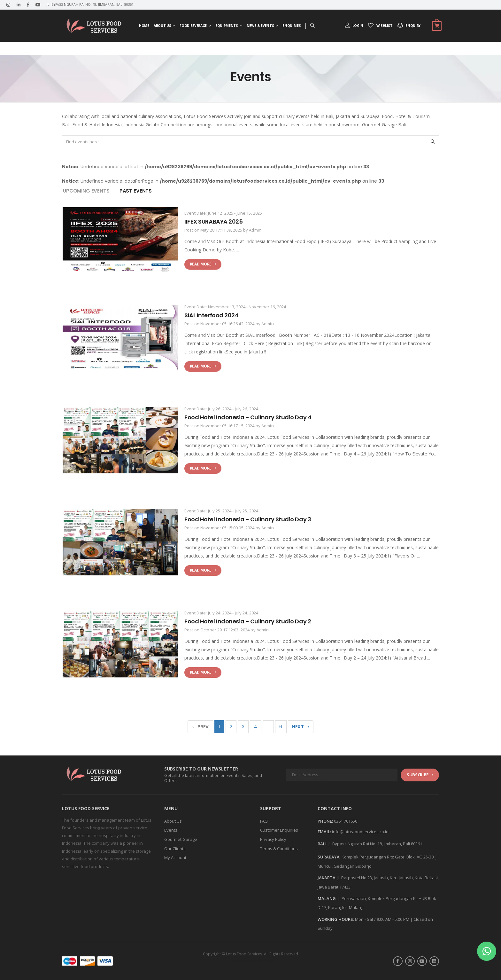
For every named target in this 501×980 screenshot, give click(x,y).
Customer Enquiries (279, 830)
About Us (162, 26)
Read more (203, 264)
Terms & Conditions (279, 849)
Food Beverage (193, 26)
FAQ (264, 821)
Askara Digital (263, 961)
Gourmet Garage (181, 839)
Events (171, 830)
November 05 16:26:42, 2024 (227, 324)
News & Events (260, 26)
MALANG (327, 898)
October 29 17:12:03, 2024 (225, 630)
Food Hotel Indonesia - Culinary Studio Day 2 (248, 621)
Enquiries (292, 26)
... (268, 727)
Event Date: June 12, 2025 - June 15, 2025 (223, 213)
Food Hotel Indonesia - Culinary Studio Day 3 (248, 519)
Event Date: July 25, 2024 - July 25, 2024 (221, 511)
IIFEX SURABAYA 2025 (213, 221)
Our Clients (175, 849)
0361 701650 (346, 821)
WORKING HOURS (335, 919)
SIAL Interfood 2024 (211, 315)
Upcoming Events (86, 191)
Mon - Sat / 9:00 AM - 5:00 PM (382, 919)
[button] (487, 951)
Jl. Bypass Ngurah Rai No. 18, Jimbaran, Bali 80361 (375, 844)
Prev (201, 727)
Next (301, 727)
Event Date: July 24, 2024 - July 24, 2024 (221, 613)
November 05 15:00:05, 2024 (227, 528)
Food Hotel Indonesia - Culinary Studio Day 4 (248, 417)
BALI (322, 844)
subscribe (420, 775)
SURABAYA (329, 857)
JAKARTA (327, 878)
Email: (324, 832)
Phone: (325, 821)
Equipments (227, 26)
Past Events (136, 191)
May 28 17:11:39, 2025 (221, 230)
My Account (175, 857)
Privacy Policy (273, 839)
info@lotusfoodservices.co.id (360, 832)
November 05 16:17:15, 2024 (227, 426)
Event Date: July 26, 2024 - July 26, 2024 (221, 409)
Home (144, 26)
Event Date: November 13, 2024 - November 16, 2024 (235, 307)
